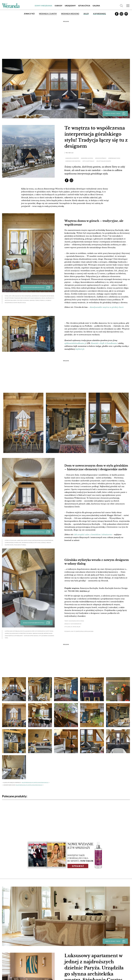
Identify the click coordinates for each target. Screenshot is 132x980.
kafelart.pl (80, 349)
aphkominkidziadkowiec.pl (75, 343)
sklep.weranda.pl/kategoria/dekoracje (35, 783)
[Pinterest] (126, 15)
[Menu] (128, 6)
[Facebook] (117, 15)
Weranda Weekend (70, 14)
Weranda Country (48, 14)
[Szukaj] (121, 6)
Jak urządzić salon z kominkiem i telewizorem (93, 535)
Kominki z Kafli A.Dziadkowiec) (104, 343)
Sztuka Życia (84, 6)
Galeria (96, 6)
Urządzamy (70, 6)
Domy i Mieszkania (43, 6)
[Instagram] (122, 15)
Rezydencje (69, 153)
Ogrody (58, 6)
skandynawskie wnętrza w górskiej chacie (107, 307)
